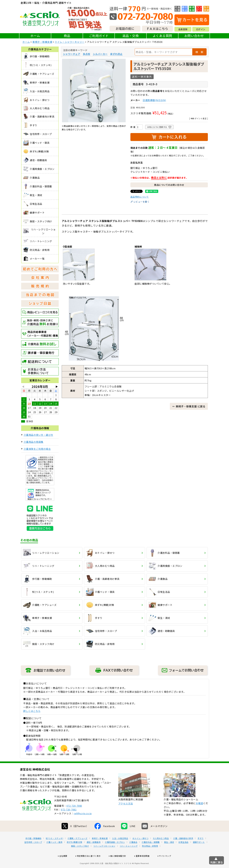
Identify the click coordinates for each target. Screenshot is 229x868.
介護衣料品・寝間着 (151, 852)
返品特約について (140, 197)
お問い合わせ (194, 36)
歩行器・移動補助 (33, 848)
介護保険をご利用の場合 (37, 449)
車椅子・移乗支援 (42, 42)
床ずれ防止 (116, 54)
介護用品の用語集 (34, 442)
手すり (201, 848)
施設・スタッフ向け (80, 856)
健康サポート (199, 852)
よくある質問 (162, 36)
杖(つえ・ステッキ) (54, 848)
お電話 (200, 813)
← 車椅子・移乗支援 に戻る (189, 406)
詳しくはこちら (32, 711)
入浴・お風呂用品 (120, 848)
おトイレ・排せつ (140, 848)
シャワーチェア (72, 54)
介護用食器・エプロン (115, 852)
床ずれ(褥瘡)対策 (75, 852)
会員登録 (183, 29)
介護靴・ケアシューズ (77, 848)
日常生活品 (183, 852)
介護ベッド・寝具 (54, 852)
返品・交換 (131, 36)
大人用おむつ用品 (161, 848)
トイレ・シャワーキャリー (70, 42)
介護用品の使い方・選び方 (38, 435)
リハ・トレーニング (129, 856)
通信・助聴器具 (94, 852)
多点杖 (87, 54)
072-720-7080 (74, 816)
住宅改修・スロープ (33, 852)
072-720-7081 (69, 820)
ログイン (201, 29)
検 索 (199, 52)
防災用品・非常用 (150, 856)
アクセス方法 (126, 814)
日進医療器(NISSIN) (154, 100)
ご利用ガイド (99, 36)
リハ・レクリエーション (104, 856)
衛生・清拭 (169, 852)
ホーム (35, 36)
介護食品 (133, 852)
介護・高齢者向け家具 (183, 848)
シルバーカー (100, 54)
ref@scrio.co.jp (83, 823)
